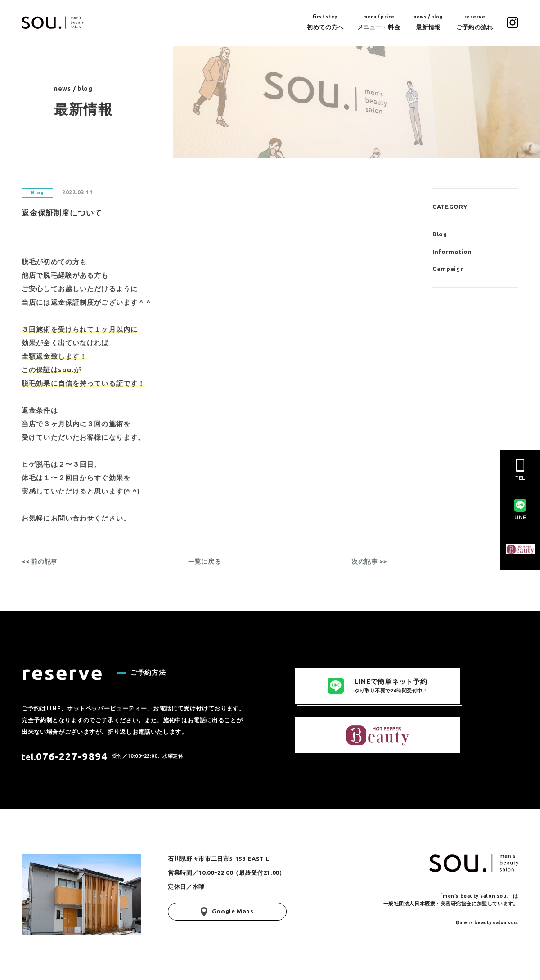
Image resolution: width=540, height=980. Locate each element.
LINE (520, 510)
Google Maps (227, 912)
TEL (520, 470)
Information (452, 252)
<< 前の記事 (40, 562)
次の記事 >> (369, 562)
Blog (440, 234)
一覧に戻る (205, 562)
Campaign (448, 269)
